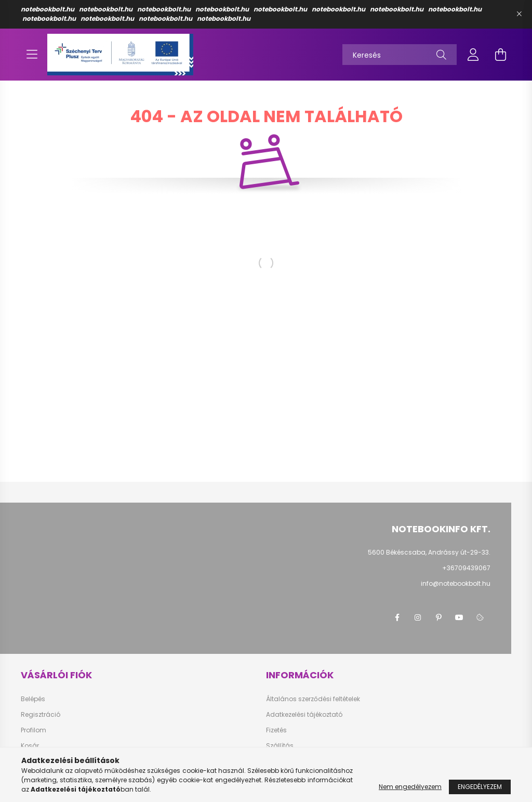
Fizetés (276, 730)
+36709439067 (466, 568)
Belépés (33, 699)
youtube (459, 617)
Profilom (34, 730)
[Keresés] (400, 55)
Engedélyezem (480, 787)
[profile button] (473, 55)
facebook (397, 617)
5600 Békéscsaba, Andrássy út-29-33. (429, 552)
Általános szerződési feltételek (313, 699)
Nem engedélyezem (410, 787)
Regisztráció (41, 715)
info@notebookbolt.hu (456, 583)
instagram (418, 617)
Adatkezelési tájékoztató (304, 715)
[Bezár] (519, 14)
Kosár (30, 746)
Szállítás (280, 746)
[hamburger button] (32, 55)
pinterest (438, 617)
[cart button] (500, 55)
